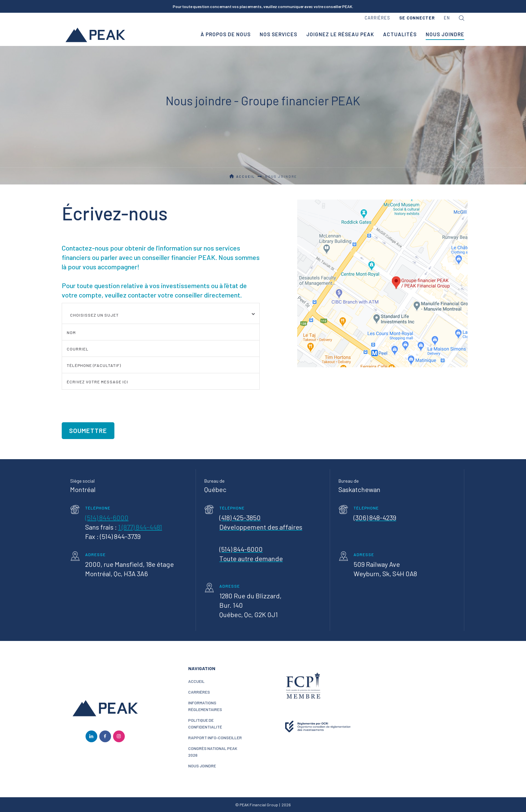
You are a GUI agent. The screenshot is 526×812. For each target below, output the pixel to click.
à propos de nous (226, 34)
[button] (417, 18)
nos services (278, 34)
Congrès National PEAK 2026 (213, 752)
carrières (377, 18)
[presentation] (113, 402)
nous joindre (202, 766)
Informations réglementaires (205, 706)
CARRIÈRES (199, 692)
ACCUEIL (196, 681)
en (447, 18)
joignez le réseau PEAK (340, 34)
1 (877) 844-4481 (140, 527)
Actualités (400, 34)
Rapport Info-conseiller (215, 738)
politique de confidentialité (205, 723)
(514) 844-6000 (107, 518)
